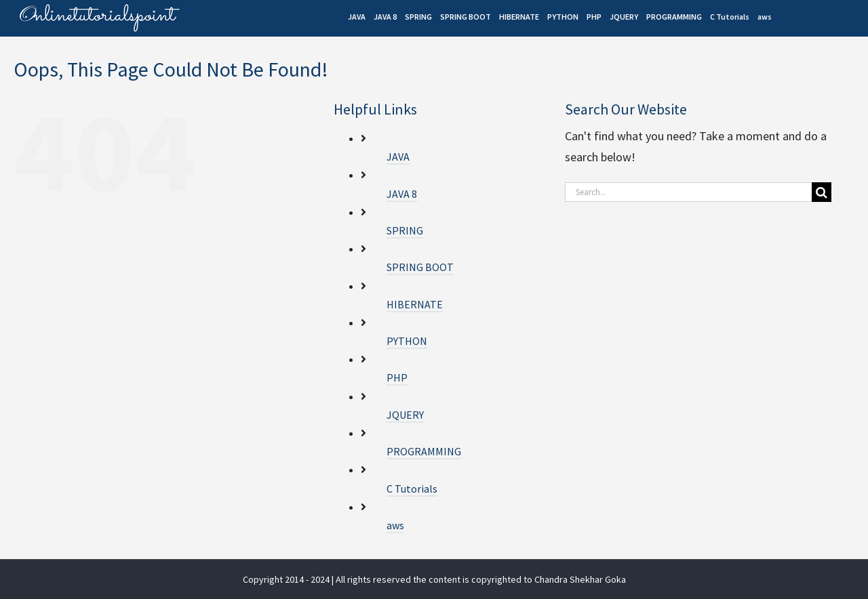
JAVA (398, 157)
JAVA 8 (402, 194)
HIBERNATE (415, 304)
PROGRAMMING (424, 451)
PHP (397, 377)
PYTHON (407, 341)
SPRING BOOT (420, 267)
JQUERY (405, 415)
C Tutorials (412, 489)
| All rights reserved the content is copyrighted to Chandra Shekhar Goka (479, 579)
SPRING (405, 230)
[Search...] (688, 192)
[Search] (822, 192)
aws (395, 525)
